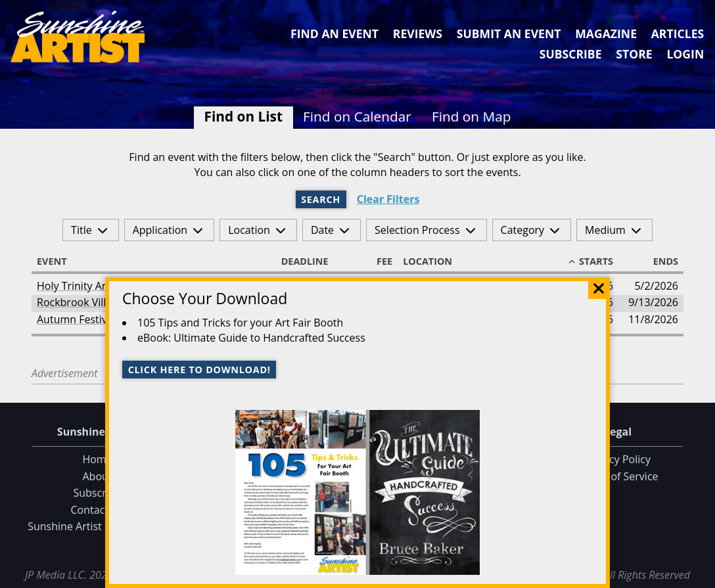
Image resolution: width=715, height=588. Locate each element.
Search (321, 199)
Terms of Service (617, 476)
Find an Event (334, 34)
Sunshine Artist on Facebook (97, 526)
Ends (660, 261)
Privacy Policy (618, 459)
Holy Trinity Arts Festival (95, 286)
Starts (590, 261)
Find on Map (472, 116)
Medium (605, 230)
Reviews (418, 34)
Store (634, 54)
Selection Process (417, 230)
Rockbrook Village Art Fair (99, 302)
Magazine (606, 34)
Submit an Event (509, 34)
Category (523, 230)
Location (249, 230)
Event (58, 261)
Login (685, 54)
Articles (678, 34)
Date (322, 230)
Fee (379, 261)
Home (97, 459)
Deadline (311, 261)
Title (81, 230)
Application (160, 230)
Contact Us (98, 510)
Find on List (243, 116)
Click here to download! (199, 370)
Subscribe (571, 54)
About (97, 476)
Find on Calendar (357, 116)
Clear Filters (388, 199)
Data (700, 575)
